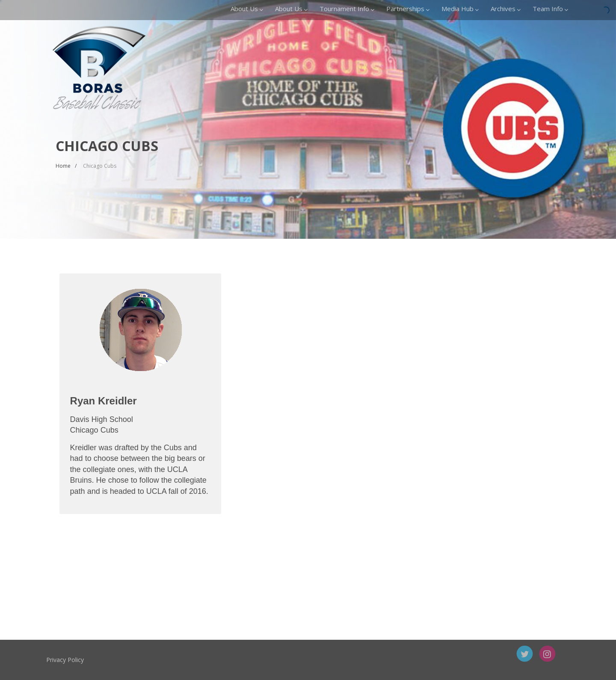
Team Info (550, 9)
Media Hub (460, 9)
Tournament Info (347, 9)
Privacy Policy (90, 660)
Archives (506, 9)
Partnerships (408, 9)
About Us (247, 9)
